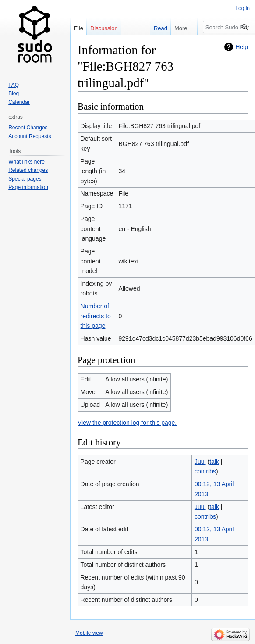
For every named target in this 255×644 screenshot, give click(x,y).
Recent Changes (28, 128)
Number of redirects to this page (96, 316)
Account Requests (30, 136)
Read (158, 28)
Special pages (25, 179)
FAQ (14, 85)
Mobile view (89, 633)
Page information (28, 187)
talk (214, 462)
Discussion (104, 28)
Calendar (19, 102)
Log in (243, 8)
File (79, 28)
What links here (27, 162)
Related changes (28, 170)
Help (242, 47)
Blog (14, 93)
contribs (205, 471)
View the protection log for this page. (127, 423)
